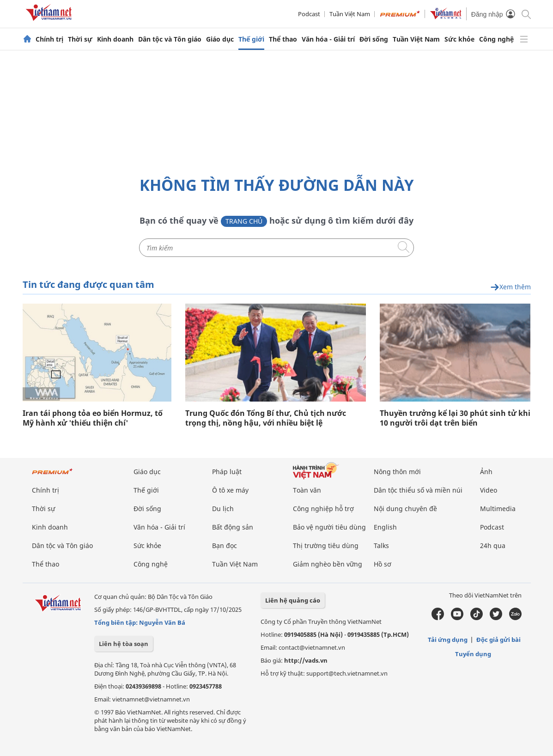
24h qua (493, 546)
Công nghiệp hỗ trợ (323, 509)
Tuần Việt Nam (350, 14)
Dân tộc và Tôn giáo (170, 39)
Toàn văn (307, 490)
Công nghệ (496, 39)
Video (489, 490)
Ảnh (486, 472)
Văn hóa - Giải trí (328, 39)
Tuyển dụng (473, 654)
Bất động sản (233, 527)
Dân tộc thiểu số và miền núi (418, 490)
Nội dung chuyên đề (405, 509)
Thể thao (283, 39)
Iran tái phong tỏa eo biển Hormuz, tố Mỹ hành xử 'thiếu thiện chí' (93, 418)
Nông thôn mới (397, 472)
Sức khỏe (459, 39)
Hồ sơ (383, 564)
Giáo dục (220, 39)
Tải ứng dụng (448, 640)
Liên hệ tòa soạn (124, 644)
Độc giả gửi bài (498, 640)
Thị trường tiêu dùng (326, 546)
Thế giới (251, 39)
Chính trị (49, 39)
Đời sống (374, 39)
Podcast (309, 14)
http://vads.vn (306, 660)
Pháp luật (227, 472)
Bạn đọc (225, 546)
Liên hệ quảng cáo (293, 600)
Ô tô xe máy (230, 490)
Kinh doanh (115, 39)
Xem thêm (510, 287)
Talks (381, 546)
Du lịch (223, 509)
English (385, 527)
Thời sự (80, 39)
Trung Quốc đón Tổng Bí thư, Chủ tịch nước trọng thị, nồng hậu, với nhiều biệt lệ (266, 418)
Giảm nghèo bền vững (328, 564)
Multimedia (498, 509)
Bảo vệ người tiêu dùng (329, 527)
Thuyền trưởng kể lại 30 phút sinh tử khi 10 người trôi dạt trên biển (455, 418)
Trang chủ (244, 221)
